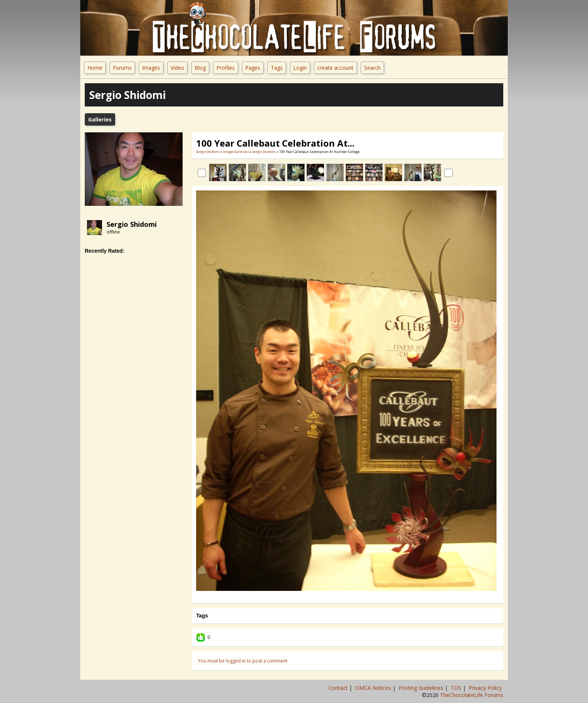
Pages (253, 68)
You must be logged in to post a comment (243, 661)
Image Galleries (236, 152)
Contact (339, 688)
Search (372, 68)
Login (300, 68)
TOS (457, 688)
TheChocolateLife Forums (472, 695)
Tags (277, 68)
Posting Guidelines (422, 688)
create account (335, 68)
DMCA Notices (374, 688)
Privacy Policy (486, 688)
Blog (200, 68)
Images (151, 68)
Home (95, 68)
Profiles (226, 68)
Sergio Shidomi (132, 224)
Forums (122, 68)
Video (177, 68)
